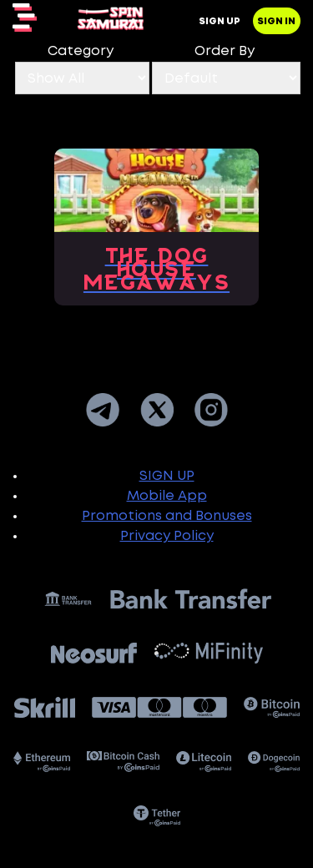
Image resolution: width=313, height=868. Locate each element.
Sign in (276, 22)
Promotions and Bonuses (167, 516)
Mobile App (167, 496)
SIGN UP (167, 476)
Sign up (220, 22)
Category (81, 51)
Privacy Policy (167, 536)
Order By (225, 51)
